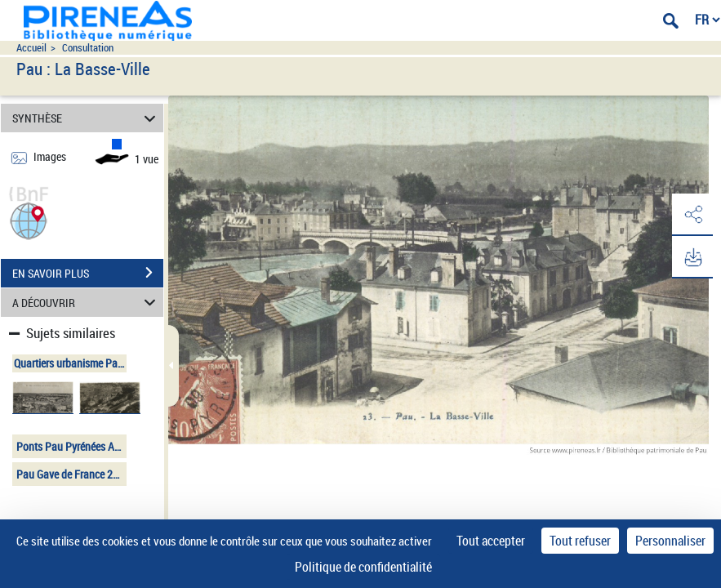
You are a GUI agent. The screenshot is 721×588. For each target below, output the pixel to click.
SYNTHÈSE (86, 118)
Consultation (88, 48)
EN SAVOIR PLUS (88, 273)
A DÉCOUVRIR (86, 303)
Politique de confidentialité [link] (363, 567)
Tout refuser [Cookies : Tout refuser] (580, 541)
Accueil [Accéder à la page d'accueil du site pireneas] (31, 48)
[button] (29, 219)
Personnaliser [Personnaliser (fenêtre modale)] (670, 541)
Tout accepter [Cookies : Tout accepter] (491, 541)
